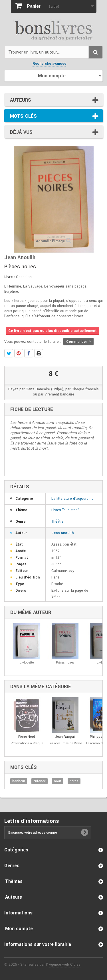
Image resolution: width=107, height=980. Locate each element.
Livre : (10, 277)
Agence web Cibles (65, 965)
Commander (78, 342)
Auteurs (21, 100)
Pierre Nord (27, 737)
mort (58, 781)
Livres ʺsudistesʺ (65, 510)
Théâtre (57, 522)
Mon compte (19, 929)
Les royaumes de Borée (65, 743)
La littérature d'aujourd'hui (73, 499)
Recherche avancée (49, 64)
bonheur (19, 781)
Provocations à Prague (27, 743)
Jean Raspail (65, 737)
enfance (40, 781)
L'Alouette (27, 663)
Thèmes (14, 881)
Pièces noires (65, 663)
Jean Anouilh (62, 533)
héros (74, 781)
